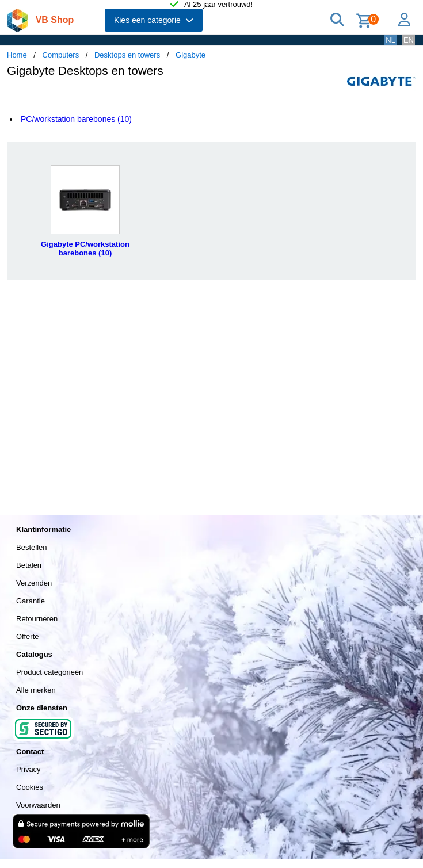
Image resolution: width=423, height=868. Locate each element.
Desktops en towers (127, 55)
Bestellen (31, 547)
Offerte (28, 636)
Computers (61, 55)
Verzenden (34, 583)
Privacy (28, 769)
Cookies (30, 787)
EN (409, 40)
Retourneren (37, 619)
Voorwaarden (38, 805)
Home (17, 55)
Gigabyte (190, 55)
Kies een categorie (154, 20)
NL (390, 40)
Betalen (29, 565)
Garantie (31, 601)
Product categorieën (49, 672)
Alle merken (36, 690)
